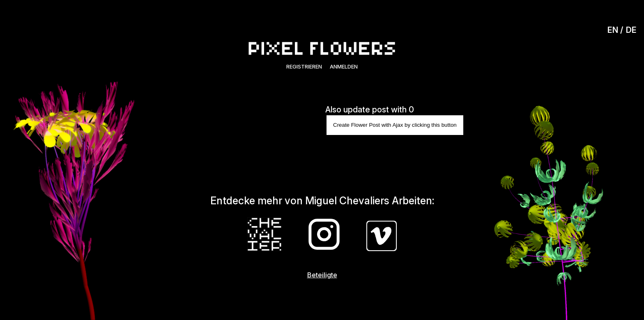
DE (631, 30)
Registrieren (304, 66)
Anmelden (344, 66)
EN (613, 30)
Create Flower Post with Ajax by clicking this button (395, 125)
